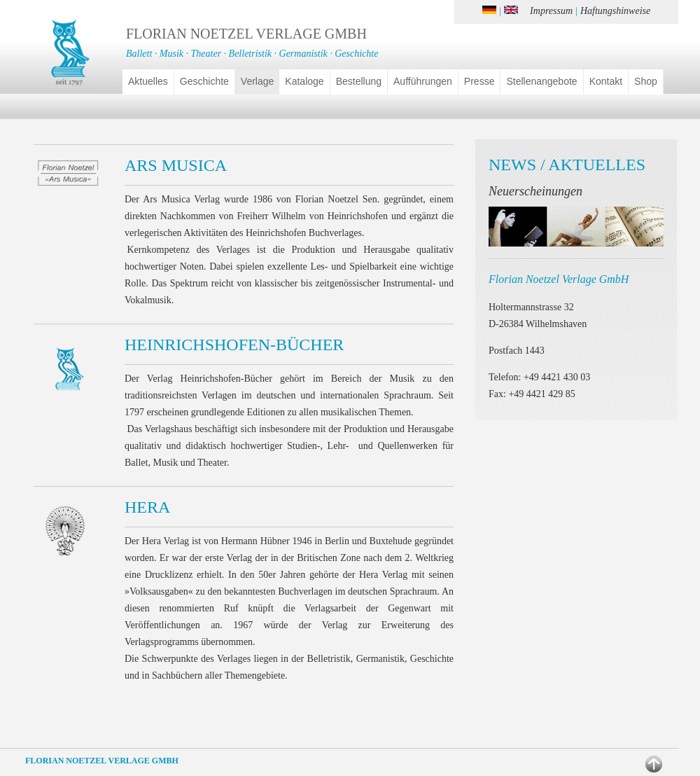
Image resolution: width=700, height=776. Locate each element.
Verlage (257, 81)
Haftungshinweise (615, 11)
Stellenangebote (541, 81)
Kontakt (606, 81)
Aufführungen (423, 81)
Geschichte (204, 81)
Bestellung (359, 81)
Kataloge (304, 81)
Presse (479, 81)
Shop (646, 81)
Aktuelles (148, 81)
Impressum (551, 11)
